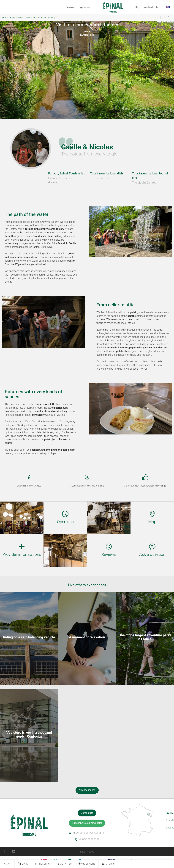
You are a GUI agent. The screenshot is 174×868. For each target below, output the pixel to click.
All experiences (87, 790)
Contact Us (87, 813)
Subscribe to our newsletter (87, 823)
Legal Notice (87, 852)
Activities (64, 864)
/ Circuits (87, 864)
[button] (71, 7)
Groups (108, 864)
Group (87, 31)
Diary (23, 864)
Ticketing (42, 864)
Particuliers (87, 35)
